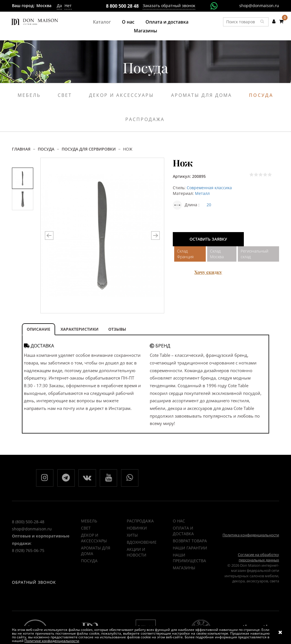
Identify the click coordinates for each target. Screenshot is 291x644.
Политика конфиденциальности (251, 535)
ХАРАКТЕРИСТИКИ (80, 329)
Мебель (29, 95)
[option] (23, 178)
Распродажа (145, 119)
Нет (68, 6)
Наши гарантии (190, 548)
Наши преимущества (189, 558)
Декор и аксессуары (121, 95)
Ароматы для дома (201, 95)
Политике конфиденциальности (52, 641)
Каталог (102, 22)
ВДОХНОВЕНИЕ (142, 542)
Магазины (145, 31)
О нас (128, 22)
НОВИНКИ (137, 528)
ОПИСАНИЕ (39, 329)
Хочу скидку (208, 272)
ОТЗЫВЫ (117, 329)
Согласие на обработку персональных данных (258, 557)
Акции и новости (137, 552)
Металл (202, 193)
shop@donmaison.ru (259, 6)
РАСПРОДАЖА (140, 521)
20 (209, 205)
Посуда (261, 95)
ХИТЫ (132, 535)
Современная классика (209, 188)
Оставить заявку (208, 239)
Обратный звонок (34, 583)
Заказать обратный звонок (169, 6)
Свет (65, 95)
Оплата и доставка (167, 22)
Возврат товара (190, 541)
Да (59, 6)
